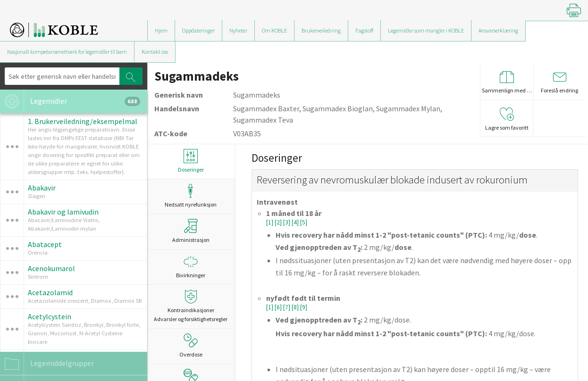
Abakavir (42, 188)
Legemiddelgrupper (47, 364)
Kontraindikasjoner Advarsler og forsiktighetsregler (191, 306)
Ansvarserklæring (498, 30)
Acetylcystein (50, 316)
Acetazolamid (50, 292)
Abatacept (45, 244)
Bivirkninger (191, 267)
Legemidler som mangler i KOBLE (426, 30)
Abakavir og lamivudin (63, 212)
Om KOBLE (274, 30)
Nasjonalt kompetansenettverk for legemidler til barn (67, 52)
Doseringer (191, 161)
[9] (304, 307)
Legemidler (70, 101)
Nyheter (238, 30)
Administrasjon (191, 231)
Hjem (161, 30)
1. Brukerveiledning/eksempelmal (83, 121)
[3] (287, 222)
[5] (304, 222)
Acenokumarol (51, 268)
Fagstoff (364, 30)
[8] (296, 307)
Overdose (191, 346)
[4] (296, 222)
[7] (287, 307)
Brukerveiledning (321, 30)
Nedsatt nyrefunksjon (191, 196)
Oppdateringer (198, 30)
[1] (270, 222)
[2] (279, 222)
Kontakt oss (155, 52)
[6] (279, 307)
